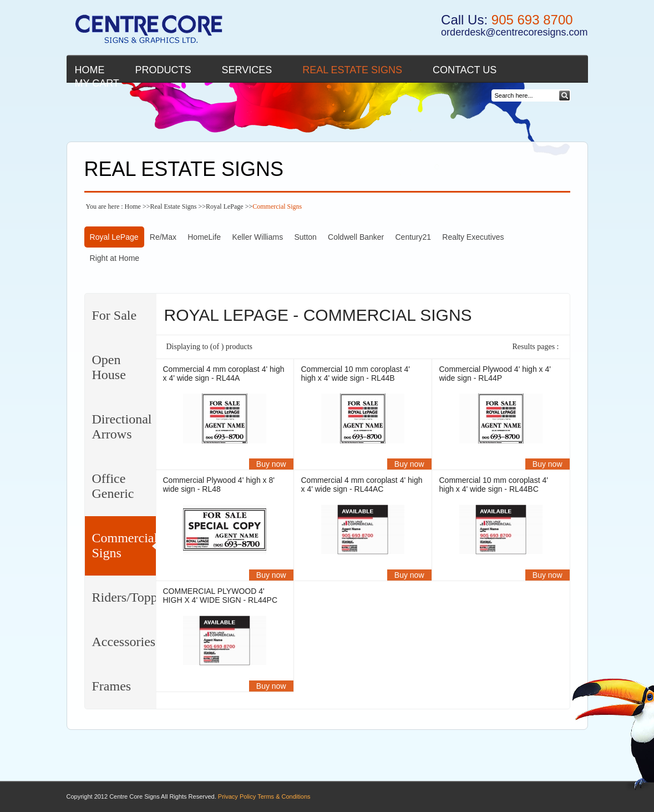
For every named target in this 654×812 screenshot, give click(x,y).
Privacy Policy (237, 796)
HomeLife (204, 237)
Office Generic (113, 486)
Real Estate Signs (352, 70)
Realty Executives (473, 237)
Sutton (305, 237)
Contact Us (465, 70)
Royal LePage (225, 206)
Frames (112, 686)
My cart (97, 83)
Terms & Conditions (284, 796)
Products (163, 70)
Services (247, 70)
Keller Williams (257, 237)
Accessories (124, 642)
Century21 (413, 237)
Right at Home (115, 258)
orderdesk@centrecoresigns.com (514, 32)
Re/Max (163, 237)
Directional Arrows (122, 427)
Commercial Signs (124, 545)
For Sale (115, 315)
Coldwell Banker (356, 237)
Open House (109, 367)
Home (90, 70)
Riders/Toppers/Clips (124, 597)
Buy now (271, 464)
